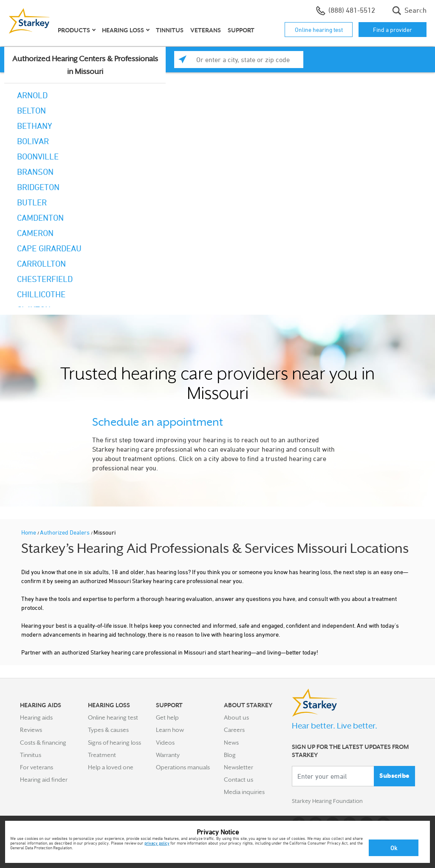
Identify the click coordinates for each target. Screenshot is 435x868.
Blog (230, 755)
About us (236, 717)
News (231, 743)
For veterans (37, 767)
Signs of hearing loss (114, 743)
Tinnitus (170, 30)
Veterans (206, 30)
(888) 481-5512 (346, 11)
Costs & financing (43, 743)
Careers (234, 730)
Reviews (31, 730)
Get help (167, 717)
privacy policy (157, 843)
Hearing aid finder (44, 780)
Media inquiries (244, 792)
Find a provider (393, 30)
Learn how (170, 730)
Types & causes (108, 730)
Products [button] (74, 30)
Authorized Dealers (65, 532)
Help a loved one (111, 767)
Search (409, 11)
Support (241, 30)
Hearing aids (36, 717)
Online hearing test (319, 30)
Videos (165, 743)
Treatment (102, 755)
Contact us (239, 780)
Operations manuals (183, 767)
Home (29, 532)
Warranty (168, 755)
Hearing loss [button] (123, 30)
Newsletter (239, 767)
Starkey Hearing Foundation (329, 802)
